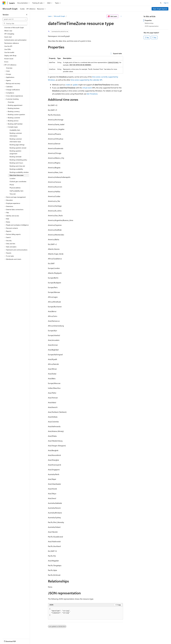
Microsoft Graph (59, 16)
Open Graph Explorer (160, 9)
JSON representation (152, 26)
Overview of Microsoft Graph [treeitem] (14, 28)
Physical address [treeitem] (15, 188)
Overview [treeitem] (9, 68)
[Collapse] (27, 15)
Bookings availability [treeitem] (16, 169)
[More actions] (121, 16)
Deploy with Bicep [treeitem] (10, 56)
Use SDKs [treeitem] (8, 49)
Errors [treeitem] (6, 62)
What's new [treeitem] (8, 31)
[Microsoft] (4, 3)
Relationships (149, 23)
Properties (148, 20)
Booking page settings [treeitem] (17, 145)
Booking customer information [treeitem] (16, 134)
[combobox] (15, 19)
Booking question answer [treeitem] (18, 148)
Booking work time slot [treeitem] (17, 166)
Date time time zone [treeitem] (16, 175)
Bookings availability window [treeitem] (19, 172)
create (68, 85)
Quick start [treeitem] (8, 37)
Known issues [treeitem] (9, 59)
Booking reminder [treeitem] (16, 157)
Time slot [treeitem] (13, 194)
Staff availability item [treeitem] (16, 191)
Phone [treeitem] (12, 185)
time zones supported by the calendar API (86, 80)
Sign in (166, 3)
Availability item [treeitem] (15, 130)
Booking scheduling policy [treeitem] (18, 160)
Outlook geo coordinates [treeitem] (18, 181)
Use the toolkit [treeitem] (9, 52)
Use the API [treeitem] (8, 46)
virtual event (87, 88)
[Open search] (161, 3)
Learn (50, 16)
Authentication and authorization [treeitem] (15, 40)
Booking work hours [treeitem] (16, 163)
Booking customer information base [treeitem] (16, 140)
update (75, 85)
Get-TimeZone (92, 94)
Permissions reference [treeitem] (12, 43)
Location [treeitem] (12, 178)
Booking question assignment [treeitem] (15, 152)
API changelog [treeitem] (9, 34)
